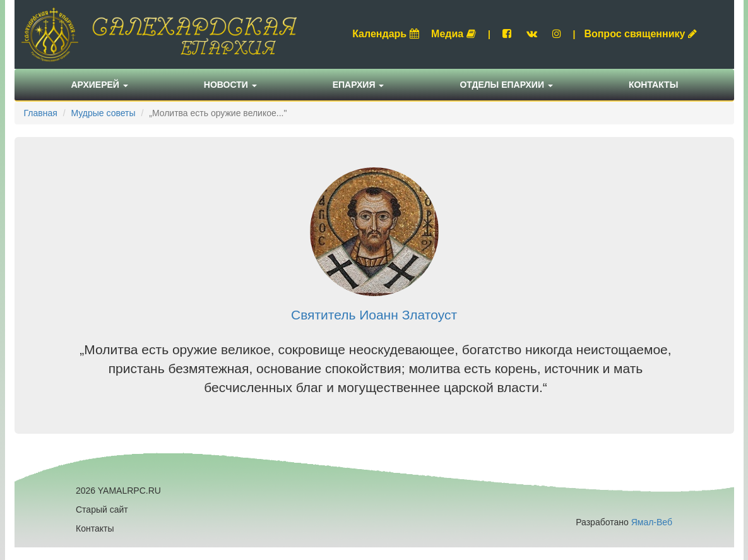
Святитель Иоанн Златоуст (374, 315)
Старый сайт (102, 509)
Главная (41, 113)
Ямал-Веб (652, 522)
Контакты (653, 85)
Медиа (454, 34)
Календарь (386, 34)
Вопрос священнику (640, 34)
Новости (230, 85)
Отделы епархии (506, 85)
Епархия (359, 85)
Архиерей (100, 85)
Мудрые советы (103, 113)
